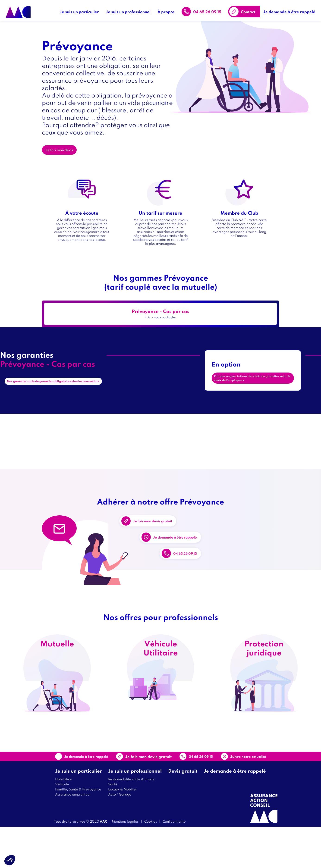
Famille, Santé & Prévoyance (78, 830)
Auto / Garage (120, 835)
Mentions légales (125, 862)
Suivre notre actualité (237, 794)
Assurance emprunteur (73, 835)
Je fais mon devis (63, 154)
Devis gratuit (183, 812)
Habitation (64, 820)
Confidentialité (174, 862)
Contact (250, 9)
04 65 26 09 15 (209, 9)
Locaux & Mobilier (123, 830)
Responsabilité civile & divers (131, 820)
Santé (113, 825)
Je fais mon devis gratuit (163, 533)
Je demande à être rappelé (292, 9)
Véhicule (62, 825)
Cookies (151, 862)
